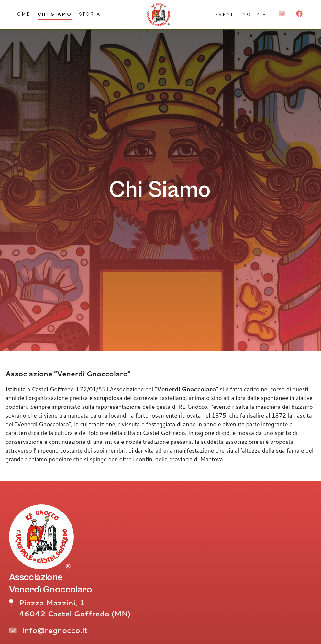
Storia (90, 14)
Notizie (255, 14)
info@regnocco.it (55, 630)
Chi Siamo (55, 14)
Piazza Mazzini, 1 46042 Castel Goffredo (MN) (75, 608)
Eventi (226, 14)
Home (22, 14)
